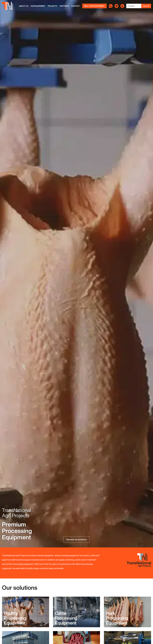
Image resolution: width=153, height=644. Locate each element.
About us (24, 6)
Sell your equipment (94, 6)
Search (146, 6)
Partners (64, 6)
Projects (53, 6)
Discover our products (76, 539)
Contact (76, 6)
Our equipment (38, 6)
